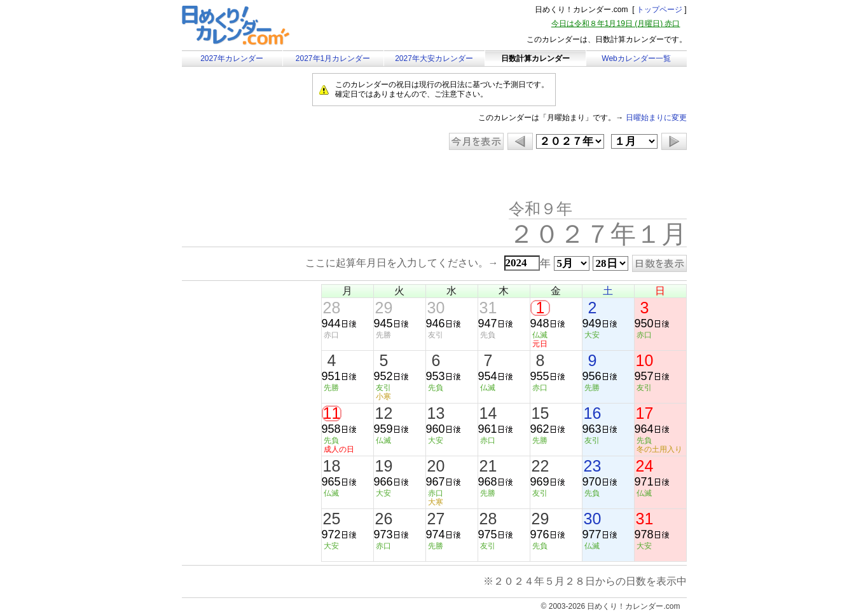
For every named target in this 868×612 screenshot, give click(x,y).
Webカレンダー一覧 (636, 58)
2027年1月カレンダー (333, 58)
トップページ (659, 10)
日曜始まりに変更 (656, 118)
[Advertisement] (289, 176)
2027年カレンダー (232, 58)
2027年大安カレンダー (434, 58)
